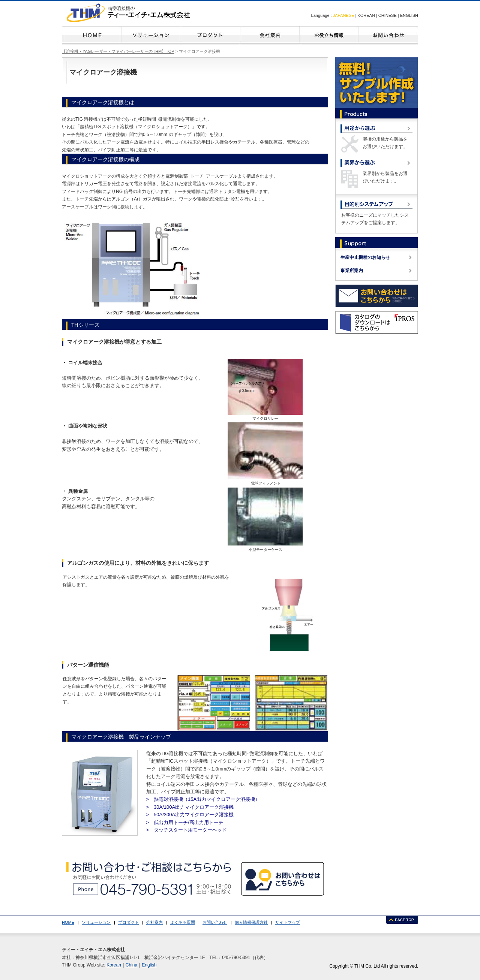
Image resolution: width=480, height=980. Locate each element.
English (149, 965)
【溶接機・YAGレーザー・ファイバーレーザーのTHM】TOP (118, 51)
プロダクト (210, 36)
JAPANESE (344, 15)
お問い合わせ (388, 36)
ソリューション (151, 36)
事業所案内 (352, 271)
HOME (92, 36)
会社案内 (270, 36)
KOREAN (366, 15)
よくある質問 (329, 36)
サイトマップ (288, 922)
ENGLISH (409, 15)
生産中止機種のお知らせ (365, 257)
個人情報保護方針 (251, 922)
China (131, 965)
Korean (114, 965)
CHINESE (388, 15)
